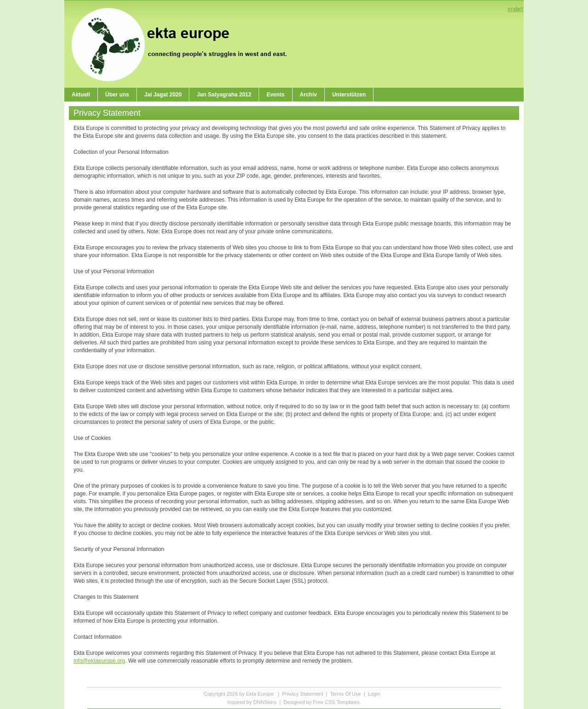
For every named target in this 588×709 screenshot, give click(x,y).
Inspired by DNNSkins (252, 702)
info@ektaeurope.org (99, 661)
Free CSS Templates (336, 702)
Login (374, 694)
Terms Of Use (345, 694)
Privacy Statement (302, 694)
